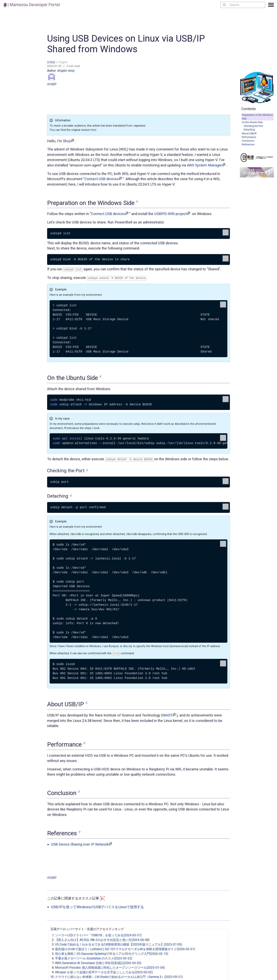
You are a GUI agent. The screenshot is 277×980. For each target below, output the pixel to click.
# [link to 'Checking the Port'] (87, 469)
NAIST (167, 714)
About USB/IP (249, 133)
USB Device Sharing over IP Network (80, 843)
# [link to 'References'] (80, 831)
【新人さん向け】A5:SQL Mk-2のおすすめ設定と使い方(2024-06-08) (102, 939)
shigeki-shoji (61, 75)
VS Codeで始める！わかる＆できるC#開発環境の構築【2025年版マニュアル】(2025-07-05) (118, 943)
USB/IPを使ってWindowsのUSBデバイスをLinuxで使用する (97, 906)
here (94, 130)
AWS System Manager (204, 165)
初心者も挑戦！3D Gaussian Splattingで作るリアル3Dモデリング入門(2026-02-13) (112, 953)
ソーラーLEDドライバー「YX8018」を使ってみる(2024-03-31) (98, 934)
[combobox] (243, 5)
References (248, 144)
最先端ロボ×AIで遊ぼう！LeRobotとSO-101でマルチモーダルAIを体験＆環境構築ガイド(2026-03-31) (125, 948)
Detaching (249, 130)
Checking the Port (253, 126)
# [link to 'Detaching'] (71, 495)
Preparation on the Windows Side (257, 117)
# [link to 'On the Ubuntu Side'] (101, 376)
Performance (249, 137)
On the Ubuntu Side (252, 122)
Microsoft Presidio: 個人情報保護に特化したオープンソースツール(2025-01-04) (110, 966)
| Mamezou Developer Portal (32, 5)
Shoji (67, 141)
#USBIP (52, 84)
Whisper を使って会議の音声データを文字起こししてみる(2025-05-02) (104, 971)
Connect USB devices (101, 179)
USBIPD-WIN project (171, 214)
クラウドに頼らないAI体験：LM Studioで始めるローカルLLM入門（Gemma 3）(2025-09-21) (119, 976)
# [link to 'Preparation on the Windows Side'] (137, 202)
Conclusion (248, 141)
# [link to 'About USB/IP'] (86, 702)
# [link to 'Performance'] (84, 742)
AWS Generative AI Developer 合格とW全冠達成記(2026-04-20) (98, 962)
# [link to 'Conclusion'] (79, 791)
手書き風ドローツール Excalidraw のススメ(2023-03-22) (94, 957)
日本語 (51, 62)
